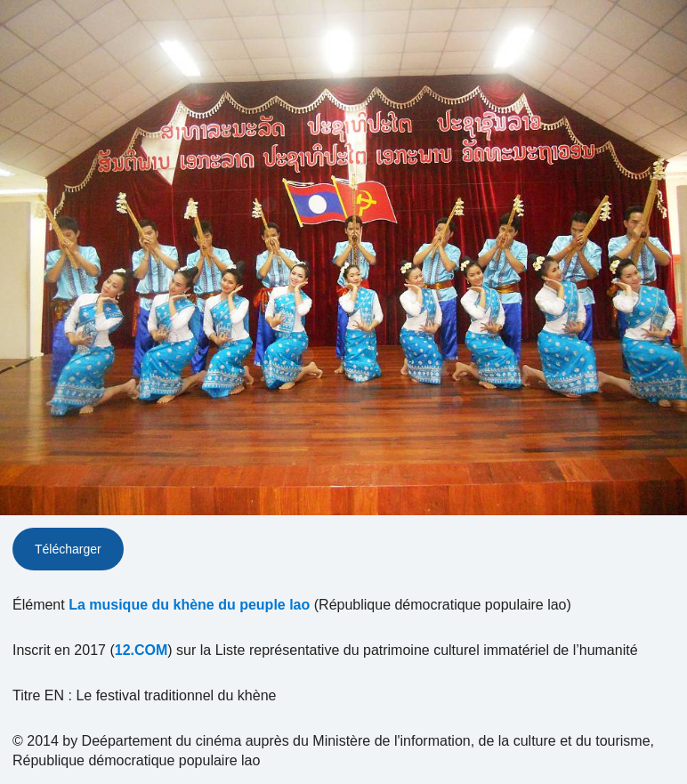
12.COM (141, 650)
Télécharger (68, 549)
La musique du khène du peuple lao (189, 605)
